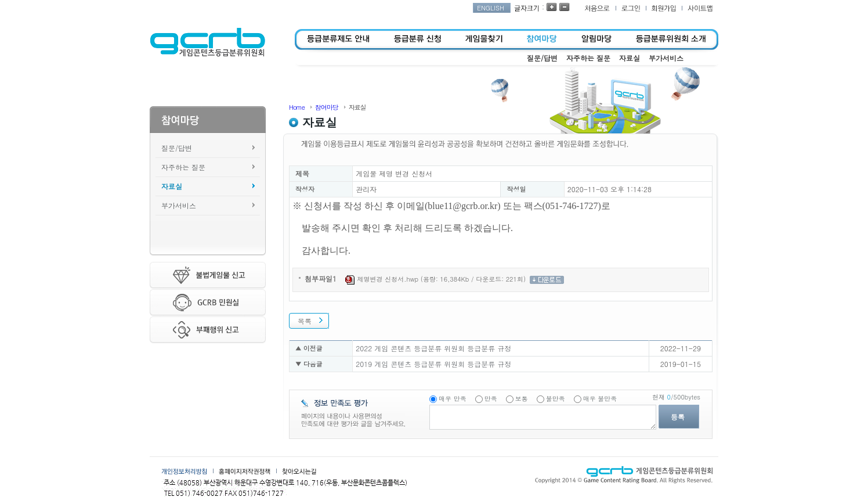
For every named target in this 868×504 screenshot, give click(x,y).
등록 (678, 417)
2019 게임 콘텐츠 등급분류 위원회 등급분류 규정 (433, 364)
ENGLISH (491, 8)
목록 (305, 321)
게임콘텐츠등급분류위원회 (207, 42)
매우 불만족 (600, 399)
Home (297, 107)
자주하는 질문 (183, 167)
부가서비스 (179, 205)
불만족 (556, 399)
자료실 (172, 186)
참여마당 (327, 107)
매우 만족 (453, 399)
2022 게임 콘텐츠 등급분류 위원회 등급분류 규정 (433, 348)
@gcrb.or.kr (475, 206)
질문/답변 (177, 148)
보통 (522, 399)
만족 (491, 399)
